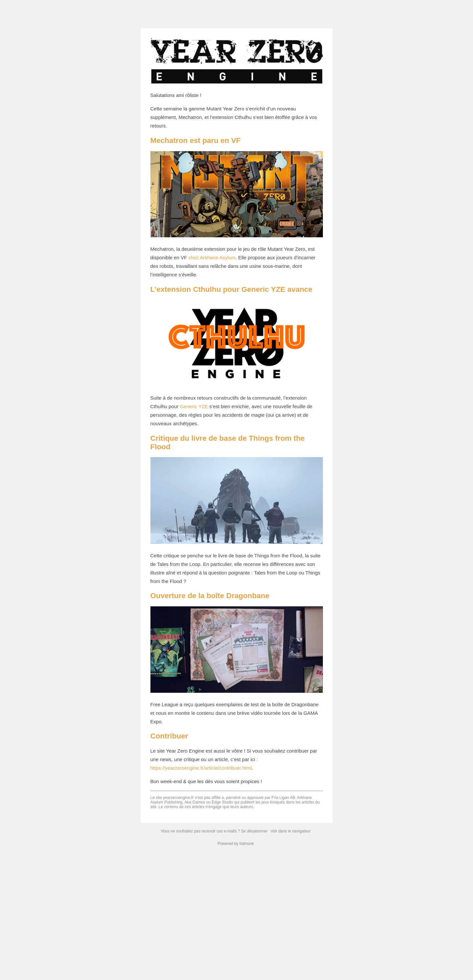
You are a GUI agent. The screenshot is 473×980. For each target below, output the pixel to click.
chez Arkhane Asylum (212, 257)
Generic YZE (194, 406)
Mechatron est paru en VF (196, 140)
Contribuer (169, 736)
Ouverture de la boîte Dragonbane (210, 596)
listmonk (247, 844)
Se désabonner (254, 831)
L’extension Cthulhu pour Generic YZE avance (231, 289)
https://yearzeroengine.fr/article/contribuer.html (201, 768)
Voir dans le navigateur (290, 831)
